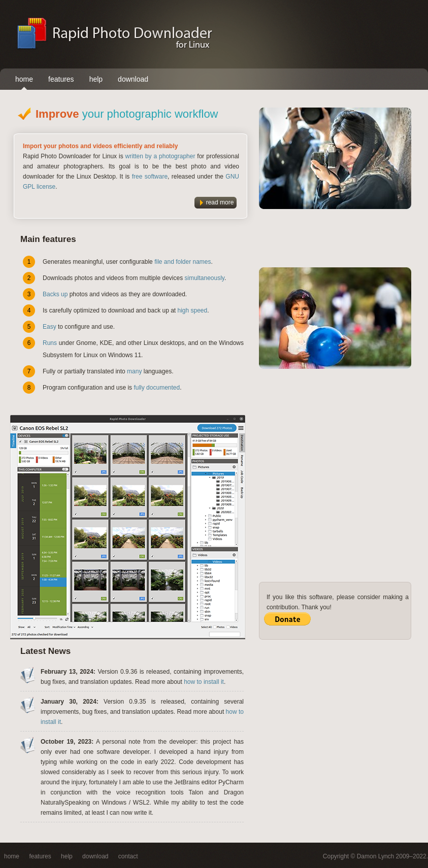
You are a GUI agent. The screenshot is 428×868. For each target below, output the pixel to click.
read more (220, 202)
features (61, 79)
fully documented (157, 388)
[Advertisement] (353, 34)
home (24, 79)
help (96, 79)
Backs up (55, 294)
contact (128, 856)
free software (150, 177)
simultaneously (204, 278)
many (134, 371)
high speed (193, 310)
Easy (50, 327)
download (133, 79)
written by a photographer (160, 156)
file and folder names (183, 262)
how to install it (204, 682)
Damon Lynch (376, 856)
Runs (50, 343)
